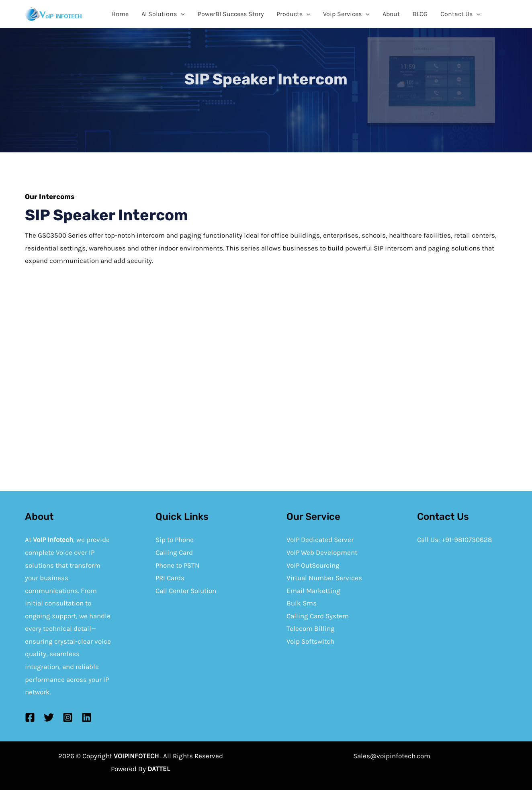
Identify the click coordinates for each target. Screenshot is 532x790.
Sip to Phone (175, 540)
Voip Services (346, 14)
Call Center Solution (186, 591)
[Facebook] (30, 717)
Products (294, 14)
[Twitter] (49, 717)
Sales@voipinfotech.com (392, 756)
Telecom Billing (311, 628)
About (391, 14)
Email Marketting (313, 591)
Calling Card (174, 552)
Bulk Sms (302, 603)
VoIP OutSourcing (313, 565)
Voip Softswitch (310, 641)
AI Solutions (163, 14)
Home (120, 14)
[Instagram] (68, 717)
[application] (181, 14)
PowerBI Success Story (231, 14)
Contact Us (460, 14)
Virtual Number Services (324, 578)
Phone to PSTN (178, 565)
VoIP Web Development (322, 552)
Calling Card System (318, 616)
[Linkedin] (87, 717)
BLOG (420, 14)
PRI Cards (170, 578)
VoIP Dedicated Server (320, 540)
